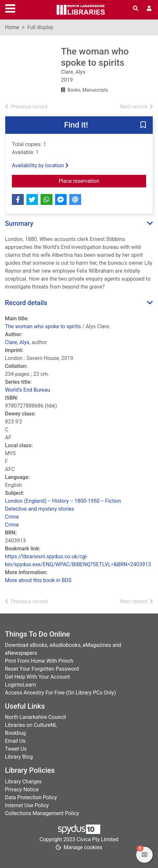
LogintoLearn (20, 685)
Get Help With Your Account (37, 677)
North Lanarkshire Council (35, 717)
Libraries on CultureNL (31, 725)
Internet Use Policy (27, 805)
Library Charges (23, 782)
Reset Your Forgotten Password (42, 669)
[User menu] (149, 9)
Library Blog (19, 757)
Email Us (15, 741)
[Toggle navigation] (10, 8)
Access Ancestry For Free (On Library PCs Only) (60, 693)
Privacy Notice (22, 789)
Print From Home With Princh (39, 661)
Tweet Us (16, 749)
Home (12, 27)
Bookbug (15, 733)
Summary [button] (19, 223)
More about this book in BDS (38, 580)
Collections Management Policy (42, 813)
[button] (143, 126)
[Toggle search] (136, 9)
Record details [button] (26, 303)
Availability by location (40, 165)
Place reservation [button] (102, 180)
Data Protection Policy (31, 797)
